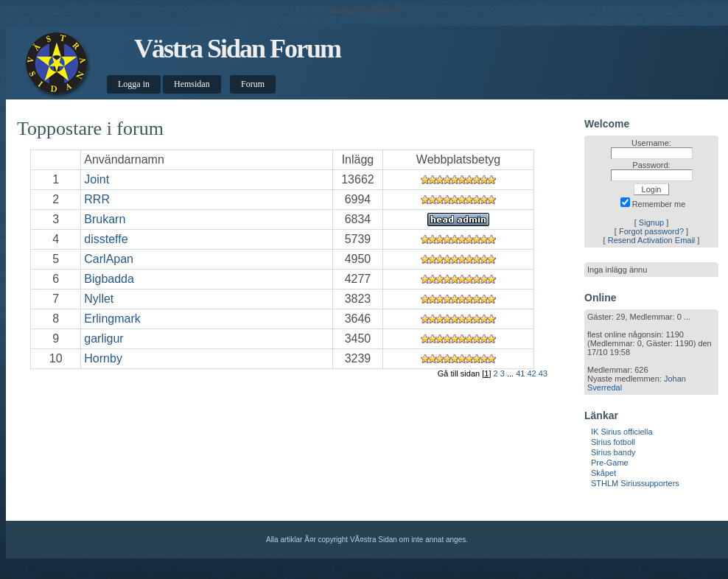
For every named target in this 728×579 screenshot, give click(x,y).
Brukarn (105, 219)
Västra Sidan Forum (237, 49)
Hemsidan (192, 84)
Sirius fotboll (613, 442)
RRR (97, 199)
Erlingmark (112, 319)
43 (543, 373)
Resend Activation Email (652, 240)
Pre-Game (610, 463)
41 (520, 373)
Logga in (134, 84)
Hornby (103, 358)
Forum (253, 84)
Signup (651, 222)
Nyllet (99, 299)
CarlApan (109, 259)
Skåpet (603, 473)
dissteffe (106, 239)
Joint (97, 179)
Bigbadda (109, 279)
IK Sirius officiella (622, 432)
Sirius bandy (613, 452)
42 (531, 373)
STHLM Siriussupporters (635, 483)
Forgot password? (651, 231)
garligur (104, 338)
